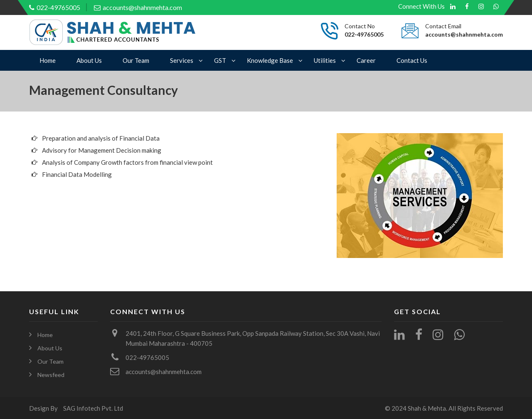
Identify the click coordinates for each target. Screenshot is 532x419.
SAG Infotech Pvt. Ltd (93, 408)
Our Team (136, 60)
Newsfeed (51, 375)
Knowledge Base (270, 60)
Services (182, 60)
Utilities (325, 60)
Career (366, 60)
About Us (89, 60)
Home (48, 60)
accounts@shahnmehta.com (138, 7)
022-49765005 (55, 7)
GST (220, 60)
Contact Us (412, 60)
